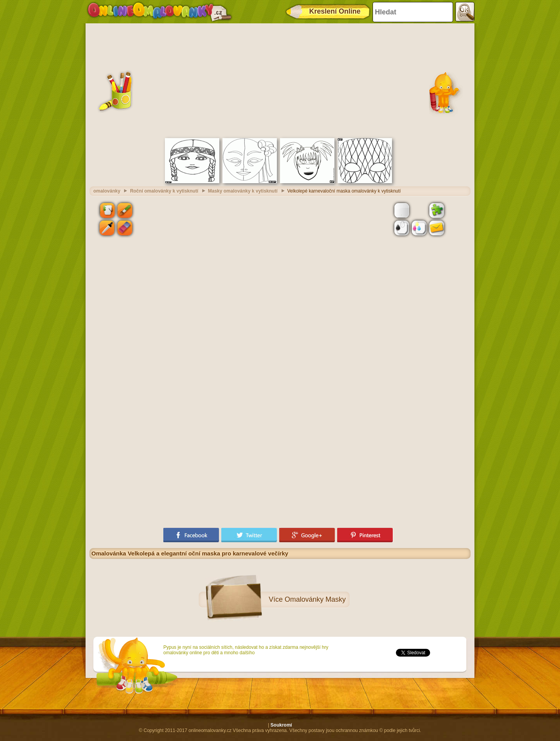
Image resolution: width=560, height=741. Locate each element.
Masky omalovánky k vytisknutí (243, 191)
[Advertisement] (280, 80)
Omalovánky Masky (315, 599)
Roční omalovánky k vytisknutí (164, 191)
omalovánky (107, 191)
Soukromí (281, 725)
